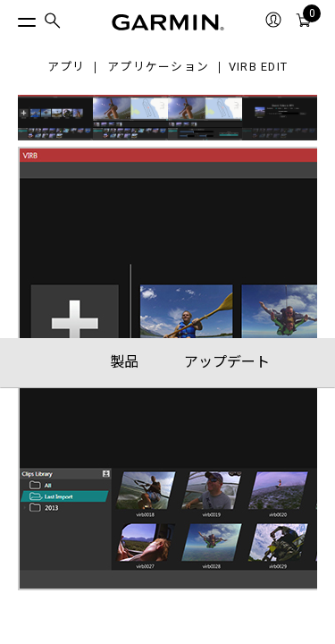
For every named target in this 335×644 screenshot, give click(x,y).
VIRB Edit (259, 68)
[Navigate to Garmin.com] (168, 22)
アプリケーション (158, 68)
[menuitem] (53, 23)
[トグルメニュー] (11, 18)
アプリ (67, 68)
